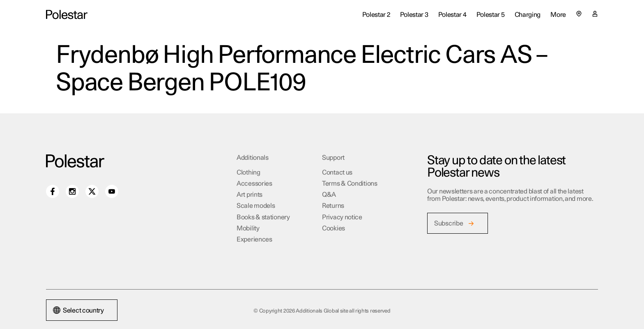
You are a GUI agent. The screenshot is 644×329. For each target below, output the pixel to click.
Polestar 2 (376, 15)
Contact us (337, 173)
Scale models (256, 206)
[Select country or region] (579, 14)
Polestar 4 (452, 15)
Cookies (333, 228)
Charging (528, 15)
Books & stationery (263, 217)
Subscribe (448, 223)
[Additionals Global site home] (67, 15)
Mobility (248, 228)
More (558, 15)
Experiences (254, 239)
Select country (78, 311)
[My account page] (595, 15)
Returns (333, 206)
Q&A (329, 195)
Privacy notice (342, 217)
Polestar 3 (414, 15)
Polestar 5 (491, 15)
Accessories (254, 184)
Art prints (250, 195)
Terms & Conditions (350, 184)
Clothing (248, 173)
